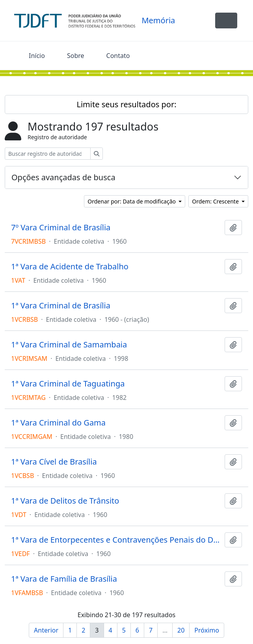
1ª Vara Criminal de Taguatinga (68, 384)
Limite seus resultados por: (126, 104)
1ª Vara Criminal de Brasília (61, 306)
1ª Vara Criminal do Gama (58, 423)
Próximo (207, 630)
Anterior (46, 630)
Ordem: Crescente (216, 201)
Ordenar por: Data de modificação (132, 201)
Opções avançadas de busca (63, 177)
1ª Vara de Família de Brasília (64, 579)
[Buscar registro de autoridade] (48, 154)
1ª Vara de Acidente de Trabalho (70, 267)
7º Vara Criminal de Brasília (61, 228)
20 (181, 630)
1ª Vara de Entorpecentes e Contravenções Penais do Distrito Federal (116, 540)
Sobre (76, 56)
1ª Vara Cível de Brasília (54, 462)
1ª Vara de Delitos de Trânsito (65, 501)
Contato (118, 56)
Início (37, 56)
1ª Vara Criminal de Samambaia (69, 345)
